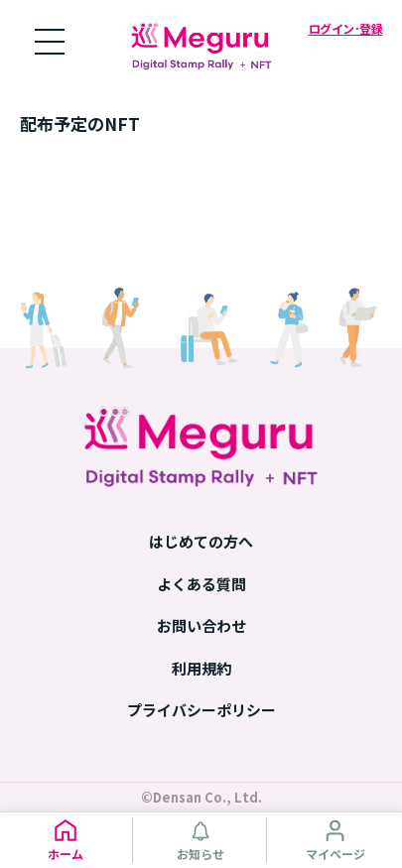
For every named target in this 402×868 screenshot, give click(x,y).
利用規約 (201, 668)
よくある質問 (201, 584)
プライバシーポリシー (201, 710)
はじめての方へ (201, 541)
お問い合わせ (201, 625)
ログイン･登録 (346, 28)
